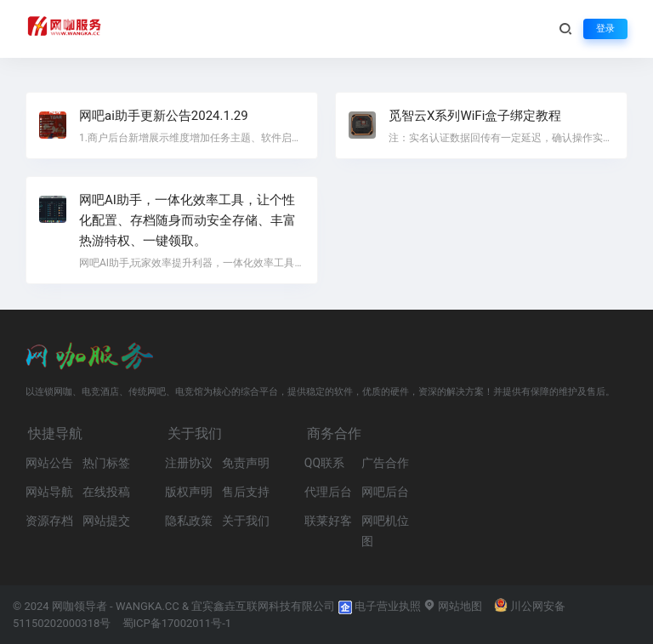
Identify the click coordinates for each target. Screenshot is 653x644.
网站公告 (49, 463)
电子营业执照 (380, 606)
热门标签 (106, 463)
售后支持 (246, 492)
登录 (605, 28)
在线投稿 (106, 492)
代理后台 (328, 492)
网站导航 (49, 492)
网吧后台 (385, 492)
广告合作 (385, 463)
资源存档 (49, 521)
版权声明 (189, 492)
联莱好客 (328, 521)
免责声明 (246, 463)
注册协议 (189, 463)
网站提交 (106, 521)
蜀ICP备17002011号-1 (177, 623)
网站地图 (453, 606)
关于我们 (246, 521)
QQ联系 (324, 463)
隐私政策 (189, 521)
